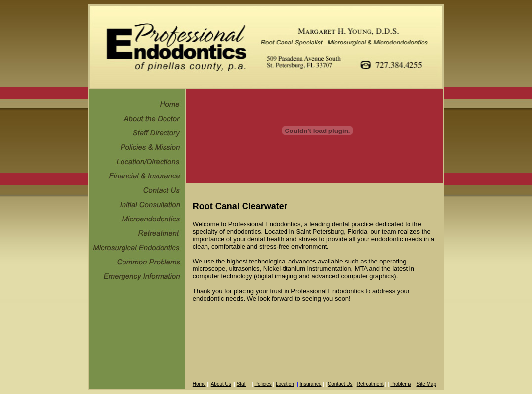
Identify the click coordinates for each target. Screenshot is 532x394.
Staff (242, 384)
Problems (401, 384)
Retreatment (370, 384)
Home (199, 384)
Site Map (426, 384)
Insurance (311, 384)
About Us (221, 384)
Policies (263, 384)
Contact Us (340, 384)
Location (285, 384)
